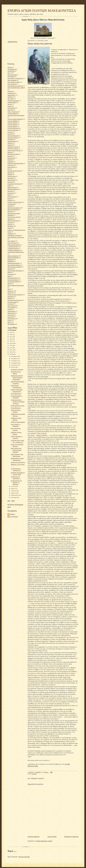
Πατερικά (10, 269)
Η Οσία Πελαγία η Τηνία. (18, 406)
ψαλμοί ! (10, 320)
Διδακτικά (10, 145)
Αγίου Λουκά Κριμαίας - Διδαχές (16, 88)
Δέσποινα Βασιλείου (13, 136)
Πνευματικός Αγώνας (13, 280)
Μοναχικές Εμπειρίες (13, 221)
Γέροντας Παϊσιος (12, 126)
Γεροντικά (10, 134)
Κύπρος (10, 198)
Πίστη (9, 276)
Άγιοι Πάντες (11, 76)
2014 (11, 343)
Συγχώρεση (11, 304)
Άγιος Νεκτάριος (12, 84)
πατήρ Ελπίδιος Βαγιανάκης (15, 271)
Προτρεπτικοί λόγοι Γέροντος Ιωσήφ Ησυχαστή (16, 450)
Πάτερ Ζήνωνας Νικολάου (15, 267)
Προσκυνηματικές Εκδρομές (15, 295)
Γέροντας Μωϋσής (13, 125)
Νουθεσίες (10, 226)
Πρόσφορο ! (11, 296)
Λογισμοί (10, 206)
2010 (11, 352)
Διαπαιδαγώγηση (12, 141)
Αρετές (9, 106)
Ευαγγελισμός (11, 167)
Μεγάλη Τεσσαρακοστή (14, 208)
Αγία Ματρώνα (12, 69)
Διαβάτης (12, 514)
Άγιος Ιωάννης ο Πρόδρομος (15, 78)
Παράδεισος (11, 261)
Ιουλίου (13, 367)
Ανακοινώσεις (11, 95)
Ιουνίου (13, 486)
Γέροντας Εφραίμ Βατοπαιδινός (16, 115)
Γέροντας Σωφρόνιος (13, 130)
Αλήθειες (10, 91)
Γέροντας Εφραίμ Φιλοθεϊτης (15, 119)
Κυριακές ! (10, 200)
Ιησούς (9, 185)
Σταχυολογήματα (12, 302)
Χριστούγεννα (11, 319)
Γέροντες (10, 132)
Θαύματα (10, 174)
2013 (11, 345)
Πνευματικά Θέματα (13, 278)
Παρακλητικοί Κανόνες (14, 263)
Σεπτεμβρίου (15, 363)
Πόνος (9, 289)
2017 (11, 337)
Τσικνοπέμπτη (11, 311)
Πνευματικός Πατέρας (13, 282)
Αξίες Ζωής (11, 99)
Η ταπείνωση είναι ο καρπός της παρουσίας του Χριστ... (18, 402)
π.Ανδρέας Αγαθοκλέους (14, 250)
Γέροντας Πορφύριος (13, 128)
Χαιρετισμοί (11, 315)
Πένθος (10, 272)
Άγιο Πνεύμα (11, 71)
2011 (11, 350)
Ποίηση (10, 283)
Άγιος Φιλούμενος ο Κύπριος (15, 86)
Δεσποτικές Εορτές (13, 138)
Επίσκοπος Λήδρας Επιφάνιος (15, 163)
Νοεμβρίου (14, 359)
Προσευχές (11, 291)
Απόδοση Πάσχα (12, 102)
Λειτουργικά (11, 204)
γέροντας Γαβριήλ (12, 113)
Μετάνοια (10, 211)
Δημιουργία (11, 139)
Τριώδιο (10, 309)
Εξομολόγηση (11, 158)
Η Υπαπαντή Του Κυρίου (14, 171)
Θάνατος (10, 173)
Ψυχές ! (10, 322)
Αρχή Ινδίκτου (11, 108)
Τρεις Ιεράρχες (12, 307)
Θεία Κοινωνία (12, 176)
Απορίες (10, 104)
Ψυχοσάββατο (11, 324)
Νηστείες (10, 224)
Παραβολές (11, 259)
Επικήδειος (11, 162)
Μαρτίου (14, 493)
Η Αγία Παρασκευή (16, 394)
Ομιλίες (10, 228)
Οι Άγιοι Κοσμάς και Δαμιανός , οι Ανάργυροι (16, 482)
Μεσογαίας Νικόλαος (13, 209)
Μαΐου (13, 489)
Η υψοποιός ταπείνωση (17, 369)
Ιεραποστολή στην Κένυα (14, 184)
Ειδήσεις (10, 152)
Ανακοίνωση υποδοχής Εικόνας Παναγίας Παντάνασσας (17, 377)
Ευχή (9, 169)
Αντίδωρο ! (11, 97)
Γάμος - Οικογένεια (13, 112)
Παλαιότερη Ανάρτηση (71, 837)
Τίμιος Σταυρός (12, 306)
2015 (11, 341)
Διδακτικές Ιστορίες (13, 147)
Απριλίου (14, 491)
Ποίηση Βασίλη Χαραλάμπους (16, 285)
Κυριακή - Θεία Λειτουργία (15, 202)
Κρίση (9, 195)
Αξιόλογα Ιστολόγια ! (13, 101)
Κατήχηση (10, 191)
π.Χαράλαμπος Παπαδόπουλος (16, 252)
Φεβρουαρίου (15, 495)
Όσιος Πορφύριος (12, 243)
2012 (11, 348)
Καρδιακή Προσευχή (13, 189)
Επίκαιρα (10, 160)
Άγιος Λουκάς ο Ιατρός (14, 82)
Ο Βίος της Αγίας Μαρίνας (18, 422)
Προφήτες (10, 298)
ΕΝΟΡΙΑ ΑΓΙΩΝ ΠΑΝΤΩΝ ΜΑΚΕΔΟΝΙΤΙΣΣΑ (42, 11)
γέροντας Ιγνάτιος (12, 123)
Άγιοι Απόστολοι (12, 75)
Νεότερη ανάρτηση (34, 837)
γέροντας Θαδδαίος (13, 121)
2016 (11, 339)
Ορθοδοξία (10, 234)
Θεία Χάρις (11, 178)
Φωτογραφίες (11, 313)
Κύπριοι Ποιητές (12, 197)
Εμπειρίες (10, 156)
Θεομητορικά (11, 180)
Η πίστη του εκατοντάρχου (18, 462)
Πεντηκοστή (11, 274)
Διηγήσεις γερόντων (13, 149)
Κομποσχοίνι (11, 193)
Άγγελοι (10, 67)
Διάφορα (10, 143)
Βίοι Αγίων (10, 110)
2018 (11, 335)
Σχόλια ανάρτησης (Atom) (44, 841)
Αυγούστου (14, 365)
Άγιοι (9, 73)
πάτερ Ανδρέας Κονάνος (14, 265)
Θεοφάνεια (10, 182)
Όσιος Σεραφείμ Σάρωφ (14, 245)
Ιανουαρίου (14, 497)
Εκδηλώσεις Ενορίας (13, 154)
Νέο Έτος (10, 222)
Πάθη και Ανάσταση (13, 256)
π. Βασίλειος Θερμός (13, 248)
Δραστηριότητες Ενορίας (14, 150)
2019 (11, 332)
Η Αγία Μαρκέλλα (16, 408)
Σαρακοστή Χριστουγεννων (15, 300)
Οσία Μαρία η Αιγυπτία (14, 235)
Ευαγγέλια (10, 165)
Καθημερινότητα (12, 187)
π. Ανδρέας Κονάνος (13, 246)
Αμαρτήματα (11, 93)
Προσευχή (10, 293)
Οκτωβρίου (14, 361)
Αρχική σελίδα (52, 837)
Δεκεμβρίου (15, 356)
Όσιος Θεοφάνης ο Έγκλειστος (16, 237)
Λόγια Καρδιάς (14, 517)
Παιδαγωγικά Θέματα (13, 258)
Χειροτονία (11, 317)
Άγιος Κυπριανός (12, 80)
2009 (11, 354)
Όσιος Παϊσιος (11, 241)
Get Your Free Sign (24, 857)
